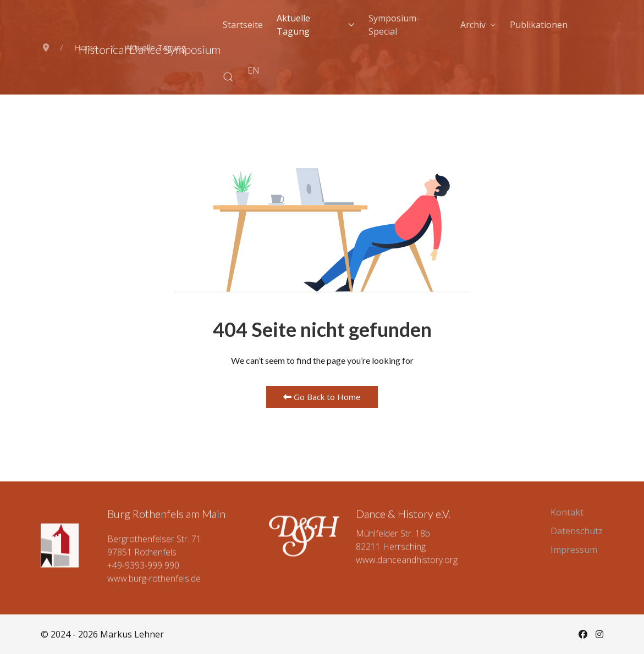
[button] (228, 77)
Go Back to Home (322, 397)
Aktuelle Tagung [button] (316, 25)
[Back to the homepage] (150, 51)
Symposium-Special (394, 25)
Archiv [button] (478, 25)
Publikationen (539, 25)
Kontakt (567, 512)
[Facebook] (583, 634)
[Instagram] (599, 634)
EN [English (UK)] (254, 70)
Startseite (243, 25)
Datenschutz (577, 531)
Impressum (574, 550)
